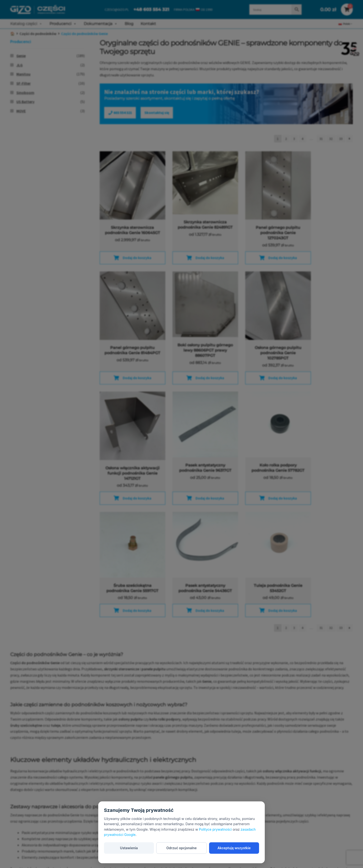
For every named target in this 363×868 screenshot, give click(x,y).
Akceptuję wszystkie (234, 848)
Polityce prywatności (215, 829)
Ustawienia (129, 848)
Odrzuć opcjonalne (181, 848)
